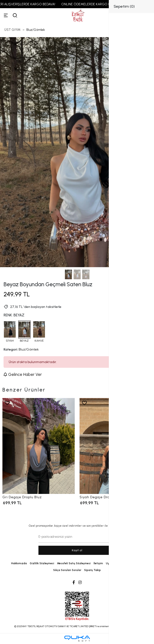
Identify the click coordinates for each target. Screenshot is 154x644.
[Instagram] (80, 583)
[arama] (15, 15)
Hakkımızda (19, 563)
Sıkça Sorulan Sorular (67, 570)
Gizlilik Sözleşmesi (42, 563)
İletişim (98, 563)
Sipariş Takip (92, 570)
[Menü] (6, 15)
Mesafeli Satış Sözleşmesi (74, 563)
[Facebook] (74, 583)
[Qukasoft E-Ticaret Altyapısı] (77, 639)
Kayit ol (77, 550)
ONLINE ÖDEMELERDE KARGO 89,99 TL (97, 4)
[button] (12, 152)
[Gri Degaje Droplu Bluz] (39, 446)
